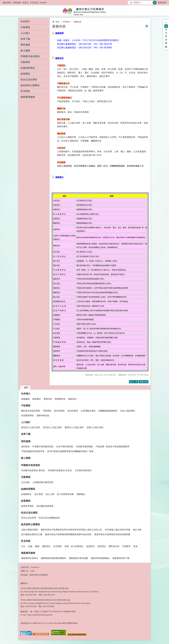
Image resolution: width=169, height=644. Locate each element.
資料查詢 (25, 447)
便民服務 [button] (25, 45)
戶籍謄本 (126, 546)
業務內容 (78, 22)
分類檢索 (17, 3)
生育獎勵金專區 (88, 411)
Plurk (166, 36)
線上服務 (25, 51)
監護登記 (91, 546)
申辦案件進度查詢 (30, 465)
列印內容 (147, 26)
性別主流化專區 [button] (29, 80)
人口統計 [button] (25, 33)
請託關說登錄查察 (45, 506)
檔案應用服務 (28, 553)
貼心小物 (50, 494)
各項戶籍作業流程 (65, 447)
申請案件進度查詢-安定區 (60, 470)
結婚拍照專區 (28, 489)
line (166, 43)
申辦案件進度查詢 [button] (30, 56)
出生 (23, 546)
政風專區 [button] (25, 74)
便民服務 (26, 441)
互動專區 (26, 477)
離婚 (37, 546)
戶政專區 (26, 406)
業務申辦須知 (43, 416)
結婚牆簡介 (26, 494)
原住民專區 (73, 411)
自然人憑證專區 (128, 411)
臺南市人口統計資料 (74, 427)
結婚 (30, 546)
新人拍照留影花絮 (65, 494)
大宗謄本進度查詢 (83, 470)
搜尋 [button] (155, 3)
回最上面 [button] (144, 382)
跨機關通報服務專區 (108, 411)
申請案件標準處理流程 (43, 447)
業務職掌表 (60, 399)
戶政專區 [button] (25, 27)
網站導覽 (7, 3)
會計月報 (137, 530)
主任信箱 (25, 482)
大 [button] (166, 30)
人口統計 (26, 422)
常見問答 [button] (25, 91)
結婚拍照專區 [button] (28, 68)
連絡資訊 (72, 399)
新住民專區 (59, 411)
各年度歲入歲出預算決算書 (118, 530)
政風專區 (26, 501)
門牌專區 (47, 411)
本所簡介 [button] (25, 22)
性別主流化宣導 (29, 518)
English (43, 3)
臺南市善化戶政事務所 (84, 11)
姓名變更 (58, 546)
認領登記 (102, 546)
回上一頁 (134, 382)
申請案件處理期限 (84, 447)
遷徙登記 (46, 546)
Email (166, 47)
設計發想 (39, 494)
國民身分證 (114, 546)
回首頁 (25, 3)
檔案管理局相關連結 (100, 558)
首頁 (57, 22)
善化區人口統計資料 (31, 427)
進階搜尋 (162, 3)
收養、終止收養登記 (74, 546)
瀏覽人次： (26, 571)
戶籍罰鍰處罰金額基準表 (33, 451)
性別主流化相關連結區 (49, 518)
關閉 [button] (26, 388)
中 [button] (166, 26)
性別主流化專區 (29, 513)
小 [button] (166, 23)
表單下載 (25, 39)
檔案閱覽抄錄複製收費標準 (53, 558)
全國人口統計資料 (95, 427)
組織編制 (25, 399)
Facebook (166, 33)
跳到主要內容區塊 (1, 1)
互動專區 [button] (25, 62)
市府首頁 (34, 3)
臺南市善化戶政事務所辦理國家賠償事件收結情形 (68, 534)
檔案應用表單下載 (121, 558)
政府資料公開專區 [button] (30, 85)
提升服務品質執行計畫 (32, 534)
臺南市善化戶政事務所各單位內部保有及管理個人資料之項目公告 (71, 530)
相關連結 (81, 494)
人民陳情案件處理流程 (43, 482)
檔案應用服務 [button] (28, 97)
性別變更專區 (27, 416)
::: (1, 1)
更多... (136, 546)
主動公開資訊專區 (30, 530)
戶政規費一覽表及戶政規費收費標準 (112, 447)
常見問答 (26, 541)
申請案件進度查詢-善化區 (33, 470)
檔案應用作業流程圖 (78, 558)
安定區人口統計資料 (52, 427)
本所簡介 (67, 22)
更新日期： (26, 567)
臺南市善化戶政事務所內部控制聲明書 (112, 534)
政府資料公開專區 (30, 524)
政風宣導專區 (27, 506)
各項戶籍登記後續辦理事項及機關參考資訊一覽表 (70, 451)
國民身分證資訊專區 (31, 411)
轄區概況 (37, 399)
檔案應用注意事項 (30, 558)
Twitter (166, 40)
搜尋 (130, 2)
